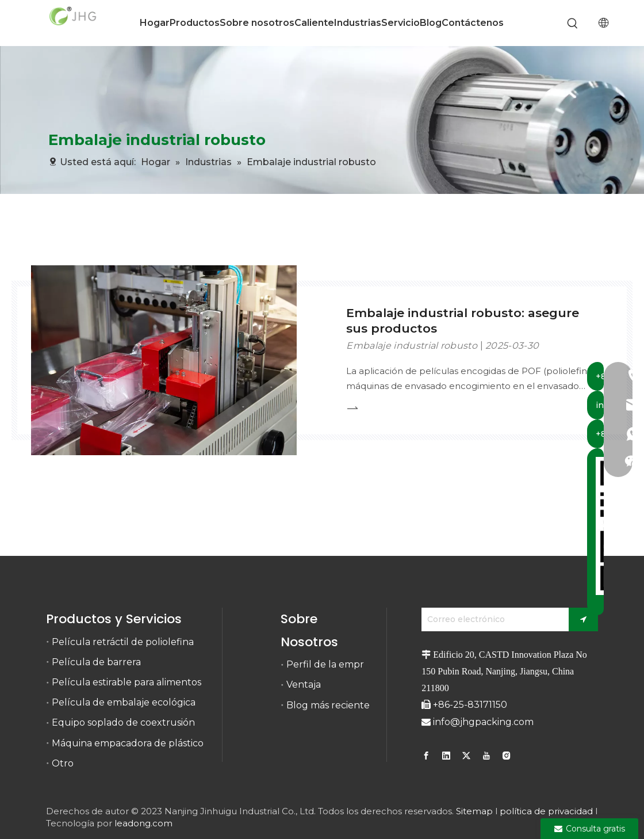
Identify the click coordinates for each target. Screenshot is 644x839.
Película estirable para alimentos (126, 682)
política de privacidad (546, 811)
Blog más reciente (328, 705)
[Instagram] (507, 756)
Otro (63, 763)
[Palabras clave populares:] (573, 24)
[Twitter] (466, 756)
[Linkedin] (446, 756)
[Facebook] (428, 756)
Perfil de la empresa (333, 664)
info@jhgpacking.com (483, 722)
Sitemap (474, 811)
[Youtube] (486, 756)
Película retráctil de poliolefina (123, 642)
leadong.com (143, 823)
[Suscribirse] (583, 619)
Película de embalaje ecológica (124, 702)
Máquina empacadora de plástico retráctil (147, 743)
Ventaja (304, 684)
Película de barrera (96, 662)
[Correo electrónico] (492, 619)
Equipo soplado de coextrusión (123, 722)
